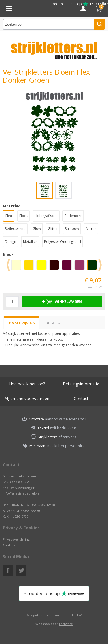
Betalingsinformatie (81, 384)
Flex (9, 216)
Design (11, 242)
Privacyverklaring (16, 539)
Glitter (53, 229)
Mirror (91, 229)
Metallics (30, 242)
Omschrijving (22, 323)
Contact (81, 398)
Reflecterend (15, 229)
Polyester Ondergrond (62, 242)
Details (52, 323)
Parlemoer (73, 216)
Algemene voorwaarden (27, 398)
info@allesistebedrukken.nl (24, 493)
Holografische (46, 216)
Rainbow (72, 229)
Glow (37, 229)
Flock (23, 216)
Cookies (9, 545)
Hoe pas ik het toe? (27, 384)
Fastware (66, 624)
